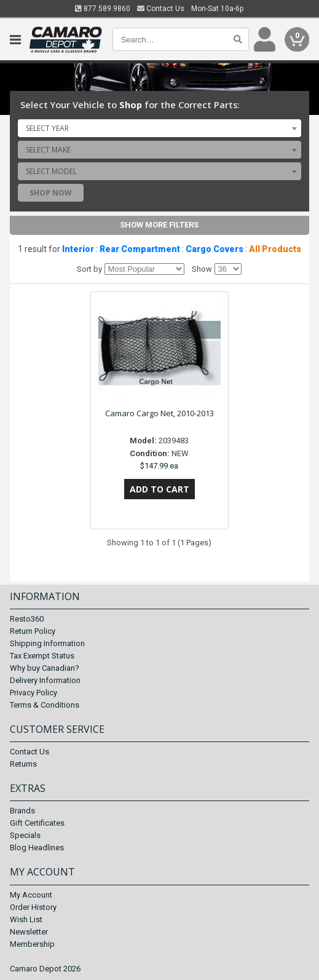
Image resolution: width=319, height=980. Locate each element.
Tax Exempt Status (42, 656)
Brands (22, 811)
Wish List (26, 919)
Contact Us (161, 9)
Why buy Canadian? (45, 668)
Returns (23, 764)
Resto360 (27, 619)
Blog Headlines (37, 848)
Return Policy (33, 631)
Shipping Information (47, 643)
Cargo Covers (215, 249)
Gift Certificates (37, 823)
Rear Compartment (140, 249)
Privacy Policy (33, 693)
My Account (31, 895)
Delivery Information (45, 680)
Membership (32, 944)
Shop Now (51, 193)
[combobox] (160, 128)
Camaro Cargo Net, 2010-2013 (159, 413)
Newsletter (29, 932)
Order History (33, 907)
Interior (78, 249)
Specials (25, 835)
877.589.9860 (103, 9)
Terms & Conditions (45, 705)
